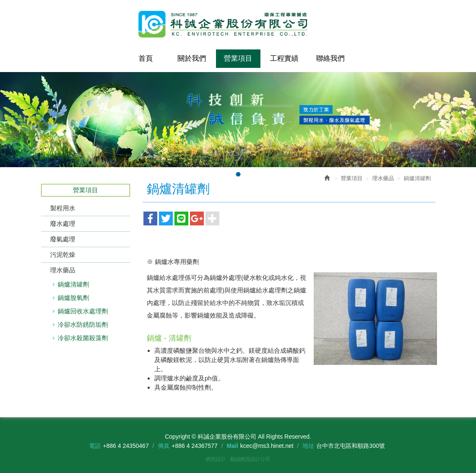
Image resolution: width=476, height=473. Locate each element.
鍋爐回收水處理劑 (83, 311)
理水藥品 (63, 270)
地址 (308, 446)
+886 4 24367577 (194, 446)
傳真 (164, 446)
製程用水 (63, 208)
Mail (232, 446)
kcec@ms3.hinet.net (267, 446)
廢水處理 (63, 224)
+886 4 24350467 (126, 446)
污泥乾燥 (63, 255)
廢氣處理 (63, 239)
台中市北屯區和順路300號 (350, 446)
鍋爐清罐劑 (74, 284)
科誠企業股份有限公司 (238, 24)
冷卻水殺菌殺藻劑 (83, 338)
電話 (95, 446)
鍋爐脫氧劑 (74, 298)
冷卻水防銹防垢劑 (83, 324)
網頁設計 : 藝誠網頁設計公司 (238, 459)
